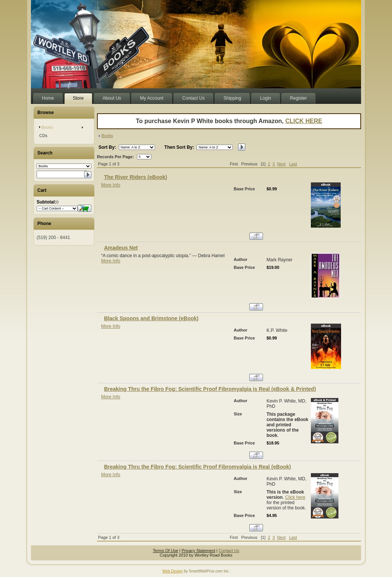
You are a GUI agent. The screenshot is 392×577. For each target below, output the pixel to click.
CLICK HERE (304, 121)
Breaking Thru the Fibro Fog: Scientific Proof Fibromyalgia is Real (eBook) (198, 467)
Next (281, 164)
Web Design (172, 571)
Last (293, 164)
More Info (111, 185)
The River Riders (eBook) (136, 177)
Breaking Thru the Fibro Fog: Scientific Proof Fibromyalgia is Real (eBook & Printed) (210, 389)
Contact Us (229, 551)
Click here (295, 497)
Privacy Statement (198, 551)
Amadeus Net (121, 248)
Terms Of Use (165, 551)
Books (107, 136)
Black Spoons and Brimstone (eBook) (151, 318)
